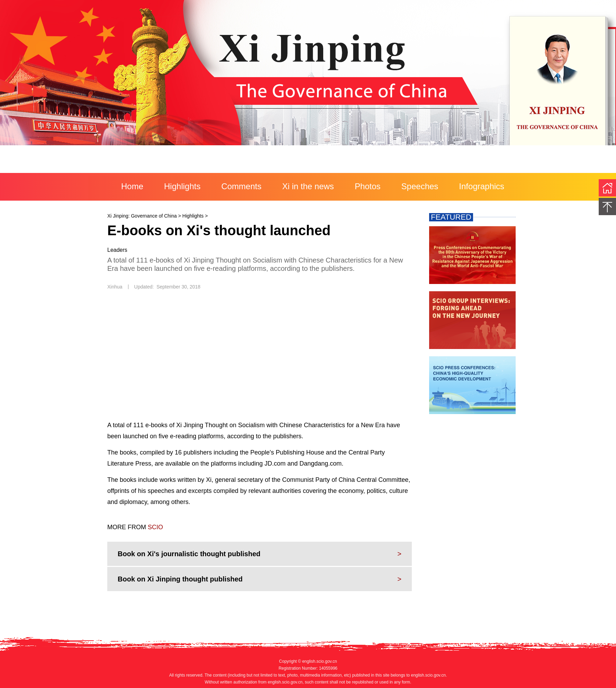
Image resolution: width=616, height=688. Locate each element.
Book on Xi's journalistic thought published (189, 554)
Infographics (482, 186)
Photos (368, 186)
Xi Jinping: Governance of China (142, 216)
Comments (241, 186)
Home (132, 186)
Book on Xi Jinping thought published (180, 579)
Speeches (420, 186)
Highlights (182, 186)
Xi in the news (308, 186)
